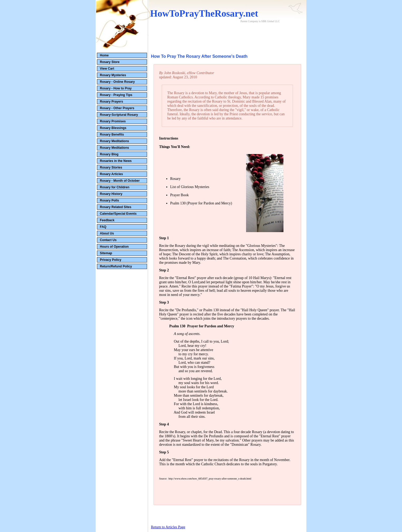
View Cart (107, 69)
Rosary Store (110, 62)
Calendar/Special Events (118, 214)
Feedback (107, 220)
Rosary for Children (115, 187)
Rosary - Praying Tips (116, 95)
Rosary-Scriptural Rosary (119, 115)
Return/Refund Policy (116, 266)
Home (104, 55)
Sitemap (106, 253)
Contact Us (108, 240)
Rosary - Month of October (120, 181)
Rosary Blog (109, 154)
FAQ (103, 227)
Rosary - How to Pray (116, 88)
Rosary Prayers (111, 102)
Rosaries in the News (116, 161)
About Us (107, 233)
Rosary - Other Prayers (117, 108)
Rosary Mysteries (113, 75)
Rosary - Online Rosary (117, 82)
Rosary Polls (109, 200)
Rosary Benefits (112, 135)
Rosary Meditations (114, 141)
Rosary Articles (111, 174)
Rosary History (111, 194)
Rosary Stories (111, 167)
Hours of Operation (114, 247)
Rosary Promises (113, 121)
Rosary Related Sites (116, 207)
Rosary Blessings (113, 128)
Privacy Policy (111, 260)
